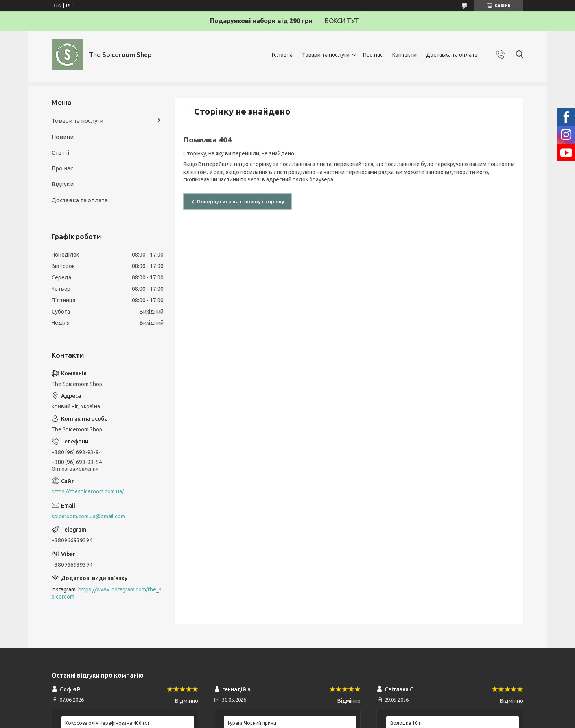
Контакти (404, 55)
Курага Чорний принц (252, 723)
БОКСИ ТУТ (342, 21)
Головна (282, 55)
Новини (63, 137)
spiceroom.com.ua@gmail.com (88, 516)
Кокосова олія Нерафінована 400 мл (107, 723)
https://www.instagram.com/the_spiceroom (107, 593)
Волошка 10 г (405, 723)
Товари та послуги (326, 55)
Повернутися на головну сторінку (241, 201)
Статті (60, 152)
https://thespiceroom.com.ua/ (88, 491)
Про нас (373, 55)
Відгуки (63, 184)
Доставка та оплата (452, 55)
